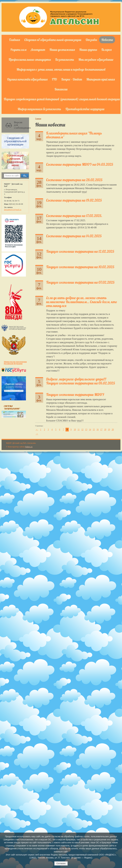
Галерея (106, 50)
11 (79, 430)
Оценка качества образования (27, 79)
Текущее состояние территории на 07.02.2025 (80, 282)
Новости (107, 40)
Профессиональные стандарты (30, 60)
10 (75, 430)
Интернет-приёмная (101, 79)
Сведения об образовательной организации (53, 40)
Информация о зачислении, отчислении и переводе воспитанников (61, 69)
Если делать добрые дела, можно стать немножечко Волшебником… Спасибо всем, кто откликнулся (82, 302)
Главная (15, 40)
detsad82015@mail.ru (13, 210)
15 (94, 430)
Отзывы (91, 40)
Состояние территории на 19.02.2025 (74, 200)
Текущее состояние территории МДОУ (75, 395)
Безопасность (65, 60)
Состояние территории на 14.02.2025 (74, 236)
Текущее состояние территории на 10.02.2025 (80, 267)
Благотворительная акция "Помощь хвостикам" (74, 135)
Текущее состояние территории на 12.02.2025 (80, 251)
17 (101, 430)
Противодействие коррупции (85, 109)
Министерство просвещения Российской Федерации (15, 363)
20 (113, 430)
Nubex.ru (29, 447)
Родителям (18, 50)
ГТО (54, 79)
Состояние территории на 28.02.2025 (74, 180)
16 (98, 430)
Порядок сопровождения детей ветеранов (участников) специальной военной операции (62, 99)
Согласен (61, 863)
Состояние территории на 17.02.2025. (74, 216)
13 (86, 430)
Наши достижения (62, 50)
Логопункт (38, 50)
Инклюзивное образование (96, 60)
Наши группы (88, 50)
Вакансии (61, 89)
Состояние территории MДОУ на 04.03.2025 (80, 164)
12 (82, 430)
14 (90, 430)
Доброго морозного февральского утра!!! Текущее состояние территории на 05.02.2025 (81, 381)
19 (109, 430)
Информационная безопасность (39, 109)
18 (105, 430)
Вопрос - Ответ (72, 79)
